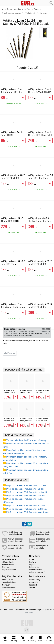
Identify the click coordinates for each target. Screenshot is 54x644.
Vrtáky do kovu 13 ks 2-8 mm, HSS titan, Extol (40, 177)
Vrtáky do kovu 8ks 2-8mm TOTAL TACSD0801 (12, 135)
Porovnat (10, 353)
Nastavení (6, 585)
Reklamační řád (36, 570)
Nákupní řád (34, 567)
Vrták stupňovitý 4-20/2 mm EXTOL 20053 (13, 177)
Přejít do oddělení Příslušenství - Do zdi (25, 489)
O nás (32, 559)
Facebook (33, 585)
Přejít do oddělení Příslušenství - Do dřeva (26, 485)
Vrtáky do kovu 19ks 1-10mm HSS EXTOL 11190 (12, 221)
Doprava (33, 565)
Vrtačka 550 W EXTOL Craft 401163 (26, 392)
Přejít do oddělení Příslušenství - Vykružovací (28, 512)
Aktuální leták (8, 562)
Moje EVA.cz (7, 580)
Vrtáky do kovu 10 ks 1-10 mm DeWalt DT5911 (40, 91)
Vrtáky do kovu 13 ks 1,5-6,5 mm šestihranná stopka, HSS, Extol (13, 307)
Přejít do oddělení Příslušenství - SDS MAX (27, 506)
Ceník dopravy (45, 331)
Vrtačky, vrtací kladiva (11, 13)
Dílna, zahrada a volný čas (19, 9)
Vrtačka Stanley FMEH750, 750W (42, 392)
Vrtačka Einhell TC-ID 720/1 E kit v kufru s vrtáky (42, 422)
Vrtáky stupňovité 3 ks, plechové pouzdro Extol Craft (40, 221)
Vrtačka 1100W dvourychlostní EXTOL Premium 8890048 (27, 422)
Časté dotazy (35, 580)
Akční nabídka (8, 565)
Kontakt (32, 562)
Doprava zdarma (9, 570)
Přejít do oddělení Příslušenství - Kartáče (26, 496)
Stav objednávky (9, 582)
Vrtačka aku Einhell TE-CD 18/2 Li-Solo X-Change (10, 393)
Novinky (5, 567)
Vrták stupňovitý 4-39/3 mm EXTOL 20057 (40, 306)
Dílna (36, 9)
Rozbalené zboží (9, 559)
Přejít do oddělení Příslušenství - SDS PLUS (27, 509)
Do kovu (43, 13)
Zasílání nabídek (9, 588)
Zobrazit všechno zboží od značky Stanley (26, 440)
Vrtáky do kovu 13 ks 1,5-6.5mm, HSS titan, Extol (12, 92)
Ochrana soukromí (37, 572)
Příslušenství (31, 13)
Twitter (32, 588)
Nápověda (33, 582)
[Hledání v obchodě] (51, 3)
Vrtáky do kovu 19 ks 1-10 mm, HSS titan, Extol (40, 134)
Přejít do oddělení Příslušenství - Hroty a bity (27, 492)
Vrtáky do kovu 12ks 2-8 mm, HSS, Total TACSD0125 (13, 264)
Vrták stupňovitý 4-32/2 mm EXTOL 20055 (40, 263)
